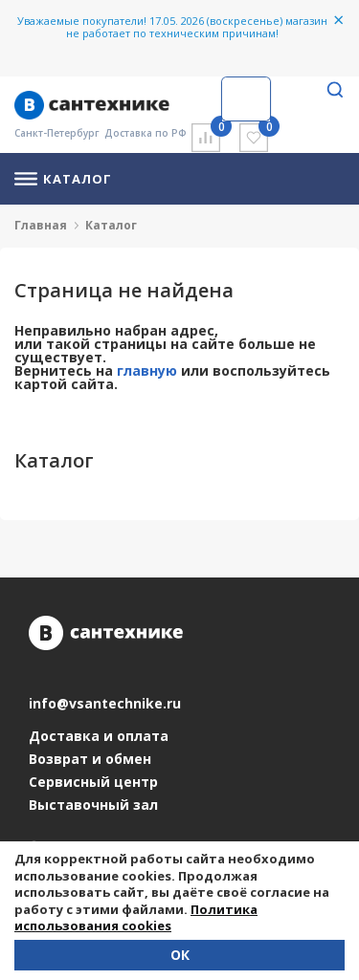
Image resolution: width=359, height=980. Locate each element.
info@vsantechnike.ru (105, 704)
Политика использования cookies (136, 918)
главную (147, 370)
